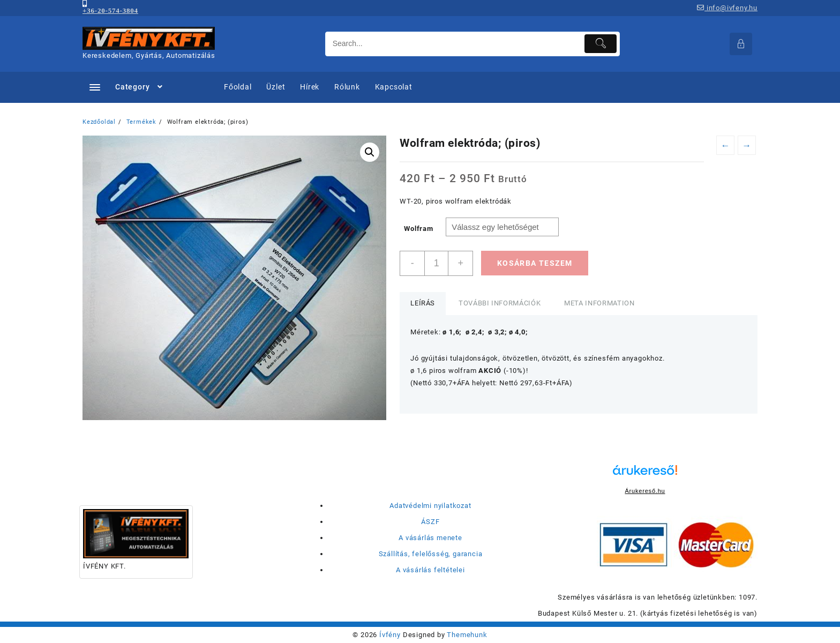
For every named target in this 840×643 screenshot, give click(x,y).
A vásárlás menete (430, 538)
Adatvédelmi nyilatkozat (430, 506)
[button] (370, 152)
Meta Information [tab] (599, 303)
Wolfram (419, 229)
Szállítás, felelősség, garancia (431, 554)
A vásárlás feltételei (430, 570)
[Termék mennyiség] (436, 263)
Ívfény (390, 635)
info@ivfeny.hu (727, 8)
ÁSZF (430, 522)
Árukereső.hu (645, 491)
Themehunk (467, 635)
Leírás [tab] (423, 303)
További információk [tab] (500, 303)
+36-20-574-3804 (110, 10)
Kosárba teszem (535, 263)
